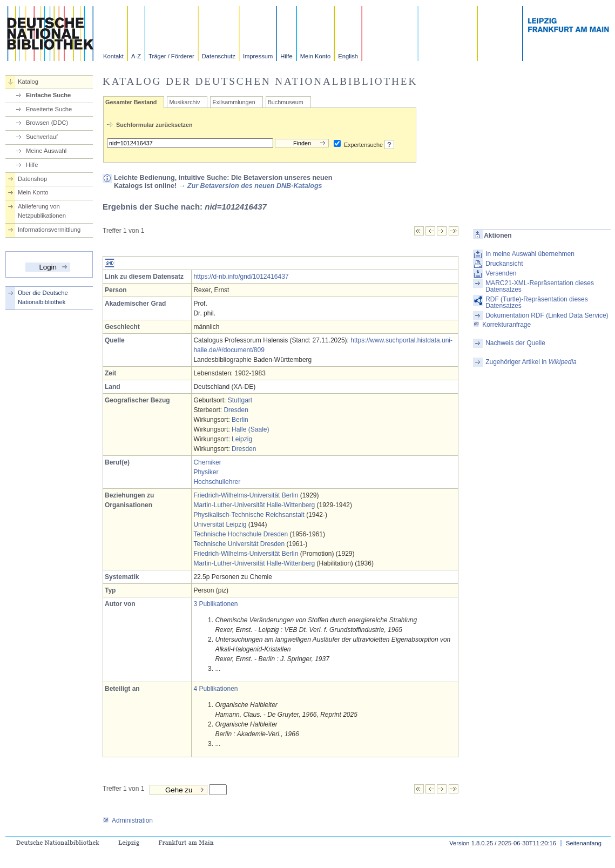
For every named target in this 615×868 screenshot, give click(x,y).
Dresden (236, 410)
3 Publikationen (215, 604)
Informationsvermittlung (49, 230)
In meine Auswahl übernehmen (530, 254)
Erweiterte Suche (49, 109)
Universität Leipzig (220, 524)
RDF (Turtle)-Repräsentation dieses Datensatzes (537, 302)
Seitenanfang (584, 843)
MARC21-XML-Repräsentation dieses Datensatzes (540, 286)
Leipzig (242, 439)
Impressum (258, 56)
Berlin (240, 420)
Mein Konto (316, 56)
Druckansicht (504, 264)
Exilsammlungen (234, 102)
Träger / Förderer (171, 56)
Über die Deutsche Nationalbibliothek (43, 297)
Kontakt (113, 56)
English (348, 56)
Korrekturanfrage (502, 325)
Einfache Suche (48, 95)
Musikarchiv (184, 102)
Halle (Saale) (250, 429)
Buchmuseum (286, 102)
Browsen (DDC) (47, 123)
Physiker (206, 472)
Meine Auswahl (46, 151)
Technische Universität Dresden (239, 544)
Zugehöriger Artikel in (531, 362)
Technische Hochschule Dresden (241, 534)
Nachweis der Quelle (515, 343)
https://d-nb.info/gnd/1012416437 (241, 277)
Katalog (28, 82)
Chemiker (207, 462)
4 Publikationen (215, 689)
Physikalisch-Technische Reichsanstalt (249, 515)
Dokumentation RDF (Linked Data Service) (547, 315)
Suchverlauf (42, 137)
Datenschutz (219, 56)
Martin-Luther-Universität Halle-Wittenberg (254, 505)
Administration (128, 820)
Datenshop (32, 179)
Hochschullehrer (217, 482)
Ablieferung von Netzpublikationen (42, 211)
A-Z (136, 56)
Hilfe (286, 56)
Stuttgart (240, 400)
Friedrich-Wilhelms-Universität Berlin (246, 495)
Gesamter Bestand (131, 102)
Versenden (501, 273)
